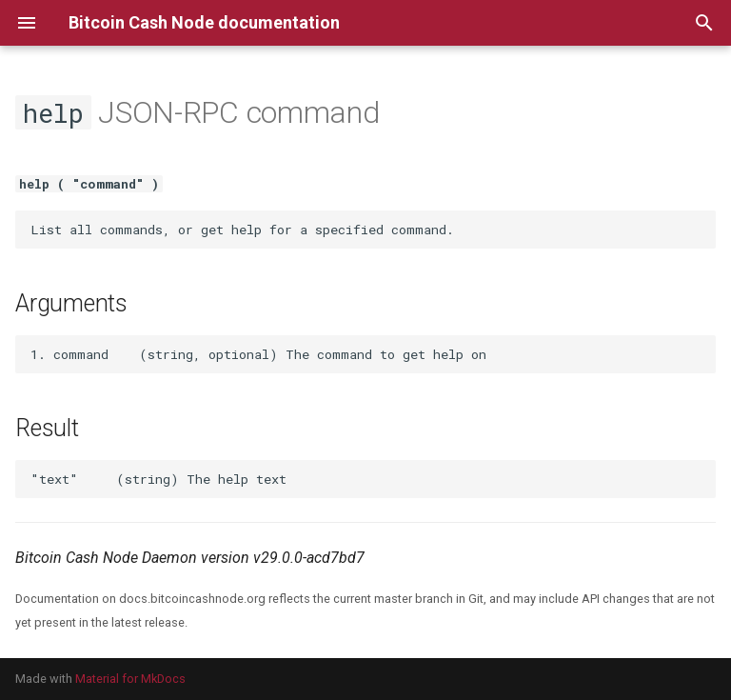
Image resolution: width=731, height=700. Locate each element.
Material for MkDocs (130, 679)
